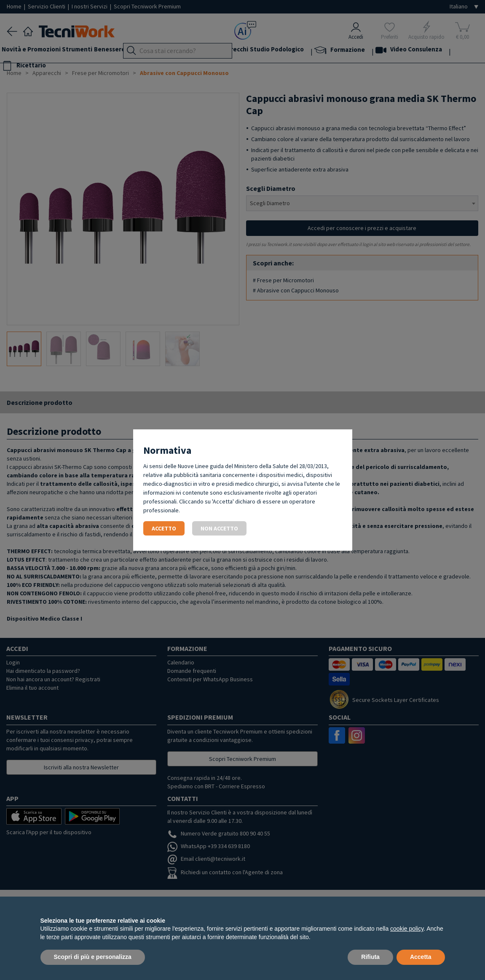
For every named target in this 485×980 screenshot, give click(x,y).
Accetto (164, 528)
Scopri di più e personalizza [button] (93, 957)
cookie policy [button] (407, 929)
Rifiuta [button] (370, 957)
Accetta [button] (421, 957)
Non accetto (219, 528)
